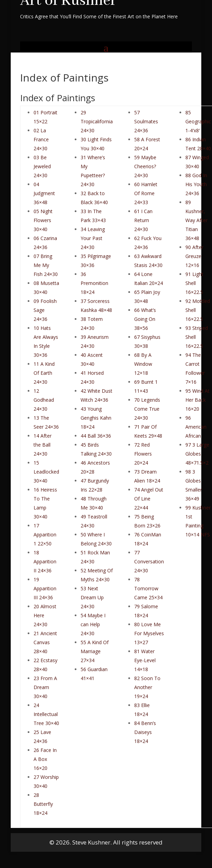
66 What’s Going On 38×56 (145, 319)
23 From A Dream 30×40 (45, 687)
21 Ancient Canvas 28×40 (45, 642)
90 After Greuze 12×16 (194, 256)
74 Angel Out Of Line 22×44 (149, 499)
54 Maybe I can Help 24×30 (93, 624)
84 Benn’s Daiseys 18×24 (145, 732)
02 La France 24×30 (41, 139)
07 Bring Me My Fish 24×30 (46, 265)
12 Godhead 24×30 (44, 400)
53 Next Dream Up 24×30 (92, 597)
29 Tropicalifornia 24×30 (97, 121)
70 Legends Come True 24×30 (147, 409)
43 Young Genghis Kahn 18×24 (96, 418)
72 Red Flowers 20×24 (143, 454)
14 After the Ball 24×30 (43, 445)
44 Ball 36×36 (96, 436)
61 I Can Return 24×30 (143, 220)
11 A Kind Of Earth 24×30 (44, 373)
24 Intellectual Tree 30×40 (46, 714)
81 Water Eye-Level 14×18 (145, 660)
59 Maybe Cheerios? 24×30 (145, 166)
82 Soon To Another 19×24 (147, 687)
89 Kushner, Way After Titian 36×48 (196, 220)
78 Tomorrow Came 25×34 (148, 588)
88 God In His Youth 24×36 (196, 184)
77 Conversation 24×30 (149, 561)
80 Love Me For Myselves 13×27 (149, 633)
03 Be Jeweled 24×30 (42, 166)
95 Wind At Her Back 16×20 (197, 400)
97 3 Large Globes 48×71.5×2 (197, 454)
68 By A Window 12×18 (143, 364)
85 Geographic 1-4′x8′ (198, 121)
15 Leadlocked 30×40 (46, 472)
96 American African (196, 427)
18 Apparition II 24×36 (45, 561)
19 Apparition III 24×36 (45, 588)
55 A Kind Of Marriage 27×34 (95, 651)
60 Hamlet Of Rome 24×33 (146, 193)
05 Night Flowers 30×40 (43, 220)
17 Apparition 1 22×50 (45, 535)
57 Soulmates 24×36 (146, 121)
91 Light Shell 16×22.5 (194, 283)
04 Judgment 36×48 (44, 193)
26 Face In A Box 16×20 (45, 759)
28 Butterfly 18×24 (43, 804)
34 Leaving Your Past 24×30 (93, 238)
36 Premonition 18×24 (94, 283)
